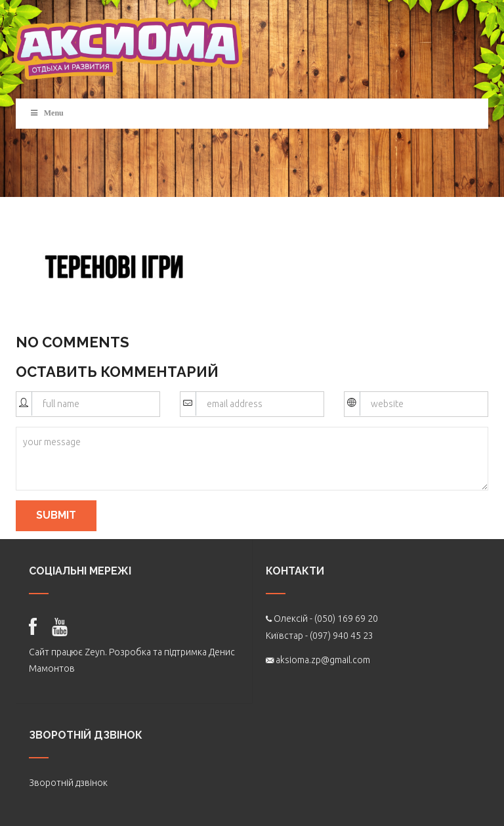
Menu (46, 113)
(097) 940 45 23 (342, 636)
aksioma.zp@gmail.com (323, 660)
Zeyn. (96, 652)
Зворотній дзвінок (68, 783)
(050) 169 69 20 (346, 619)
